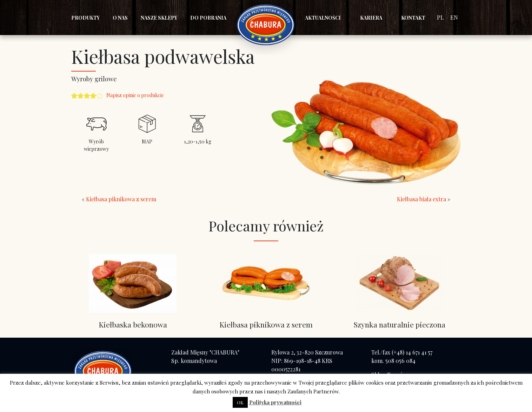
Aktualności (323, 18)
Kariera (371, 18)
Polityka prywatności (275, 402)
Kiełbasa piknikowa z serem (121, 199)
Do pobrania (208, 18)
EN (454, 17)
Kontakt (413, 18)
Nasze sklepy (159, 18)
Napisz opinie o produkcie (135, 95)
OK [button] (240, 402)
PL (440, 17)
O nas (120, 18)
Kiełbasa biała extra (421, 199)
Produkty (85, 18)
